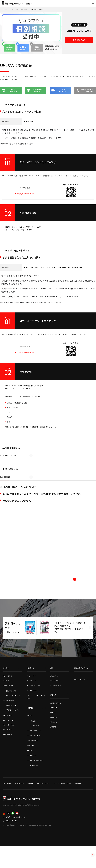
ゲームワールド (31, 696)
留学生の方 (54, 742)
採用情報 (53, 747)
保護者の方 (54, 728)
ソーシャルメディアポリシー (63, 804)
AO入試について (35, 746)
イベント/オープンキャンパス (20, 9)
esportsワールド (31, 701)
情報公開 (78, 804)
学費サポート (30, 765)
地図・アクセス (7, 750)
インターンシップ (56, 705)
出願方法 (29, 736)
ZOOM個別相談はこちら (16, 472)
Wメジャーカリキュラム (13, 715)
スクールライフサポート (10, 745)
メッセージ (6, 701)
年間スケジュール (8, 740)
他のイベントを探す (57, 598)
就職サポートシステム (13, 730)
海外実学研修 (10, 720)
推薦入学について (35, 755)
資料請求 (30, 804)
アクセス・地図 (19, 804)
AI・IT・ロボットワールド (34, 705)
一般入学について (35, 741)
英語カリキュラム (11, 725)
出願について (34, 775)
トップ (5, 9)
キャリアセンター (56, 701)
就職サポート (54, 696)
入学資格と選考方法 (32, 761)
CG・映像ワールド (32, 710)
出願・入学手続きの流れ (37, 780)
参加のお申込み (79, 40)
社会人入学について (36, 750)
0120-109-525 (16, 494)
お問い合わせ (7, 804)
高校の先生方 (54, 737)
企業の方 (53, 732)
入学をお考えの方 (56, 723)
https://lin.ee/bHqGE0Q (28, 198)
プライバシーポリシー (44, 804)
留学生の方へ (30, 770)
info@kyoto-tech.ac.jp (18, 838)
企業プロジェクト (11, 711)
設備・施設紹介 (7, 735)
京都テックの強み (8, 705)
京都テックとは (7, 696)
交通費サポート (7, 754)
